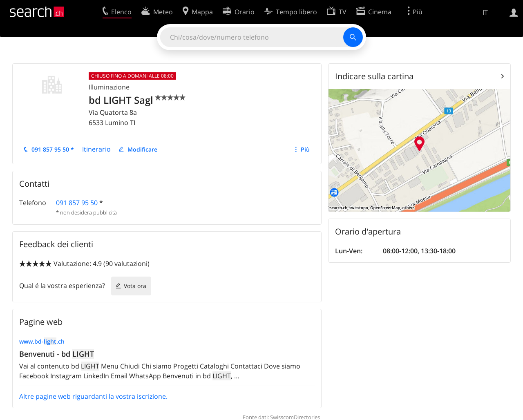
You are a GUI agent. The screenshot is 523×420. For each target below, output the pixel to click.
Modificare (142, 149)
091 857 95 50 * (53, 149)
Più (305, 149)
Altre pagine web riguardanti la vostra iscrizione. (93, 396)
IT (485, 12)
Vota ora (135, 286)
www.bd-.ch (42, 341)
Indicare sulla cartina (374, 76)
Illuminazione (109, 87)
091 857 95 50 (77, 203)
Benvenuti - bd (57, 354)
